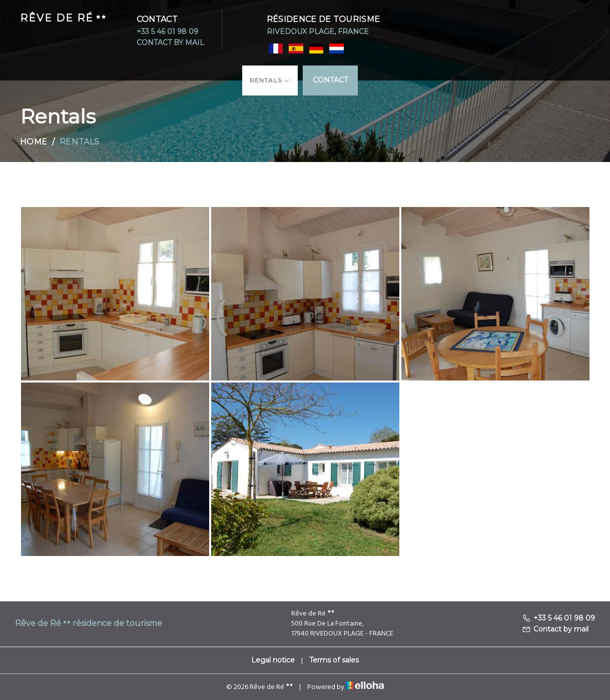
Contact (330, 79)
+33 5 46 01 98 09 (167, 31)
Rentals (270, 80)
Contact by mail (170, 42)
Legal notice (273, 660)
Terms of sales (334, 660)
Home (34, 142)
